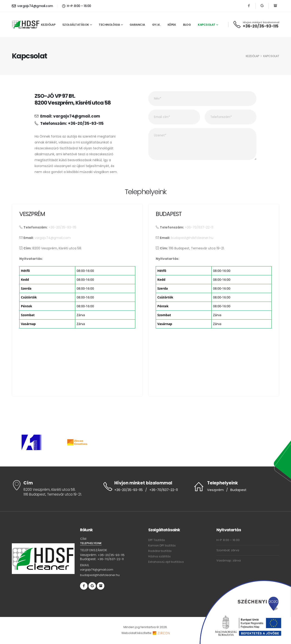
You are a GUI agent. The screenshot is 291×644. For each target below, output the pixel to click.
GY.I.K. (156, 25)
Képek (172, 25)
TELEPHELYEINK (91, 543)
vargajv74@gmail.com (32, 6)
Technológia (109, 25)
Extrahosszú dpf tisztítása (166, 562)
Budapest (239, 490)
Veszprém (216, 490)
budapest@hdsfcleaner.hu (192, 238)
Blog (187, 25)
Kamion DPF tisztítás (162, 545)
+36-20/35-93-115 (261, 26)
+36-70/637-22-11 (199, 227)
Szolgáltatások (76, 25)
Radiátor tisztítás (160, 551)
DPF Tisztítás (157, 540)
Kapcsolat (207, 25)
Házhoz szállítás (160, 556)
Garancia (137, 25)
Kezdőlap (48, 25)
